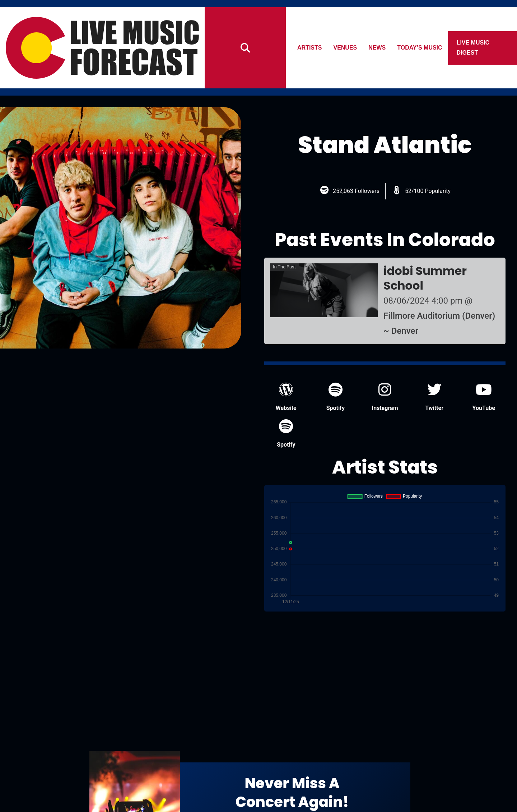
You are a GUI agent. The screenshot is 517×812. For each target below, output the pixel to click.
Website (286, 397)
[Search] (245, 48)
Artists (309, 48)
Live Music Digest (473, 48)
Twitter (434, 397)
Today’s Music (420, 48)
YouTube (484, 397)
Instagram (385, 397)
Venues (345, 48)
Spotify (336, 397)
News (377, 48)
